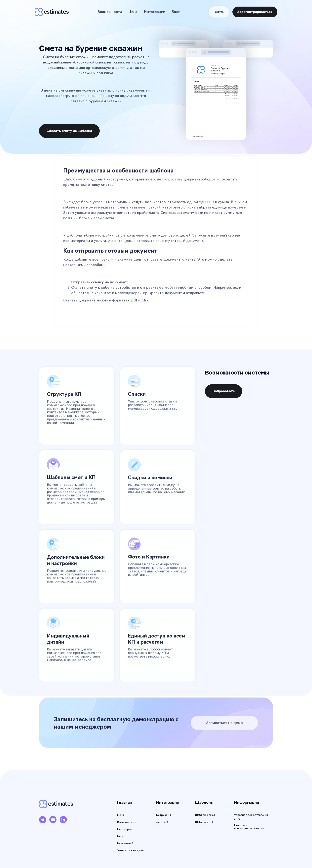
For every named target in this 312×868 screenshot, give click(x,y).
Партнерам (125, 829)
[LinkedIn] (63, 821)
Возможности (110, 12)
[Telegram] (43, 821)
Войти (219, 12)
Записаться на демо (224, 725)
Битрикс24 (164, 815)
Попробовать (224, 391)
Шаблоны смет (205, 815)
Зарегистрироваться (255, 12)
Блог (176, 12)
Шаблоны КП (204, 822)
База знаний (125, 843)
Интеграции (155, 12)
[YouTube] (53, 821)
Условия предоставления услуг (251, 817)
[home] (52, 12)
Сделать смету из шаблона (69, 131)
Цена (133, 12)
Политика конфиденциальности (249, 827)
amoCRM (162, 822)
